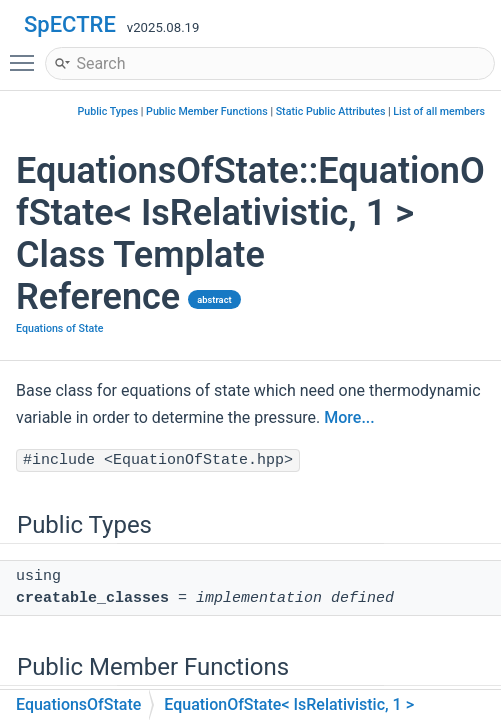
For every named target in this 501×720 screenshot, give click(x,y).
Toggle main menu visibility (27, 54)
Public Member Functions (207, 111)
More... (349, 417)
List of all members (439, 111)
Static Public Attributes (331, 111)
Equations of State (59, 328)
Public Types (108, 111)
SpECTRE (70, 24)
